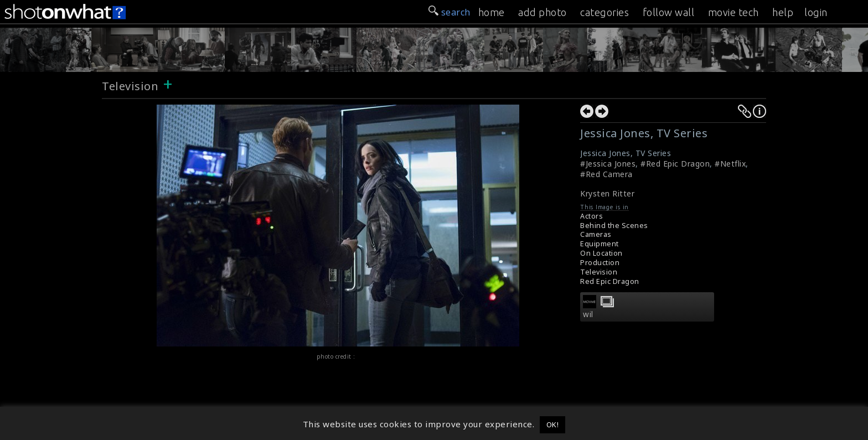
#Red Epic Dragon (675, 164)
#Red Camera (606, 174)
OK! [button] (553, 425)
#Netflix (730, 164)
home (492, 12)
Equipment (600, 244)
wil (588, 314)
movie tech (733, 12)
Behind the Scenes (614, 226)
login (816, 12)
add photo (542, 12)
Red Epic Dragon (610, 281)
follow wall (669, 12)
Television (130, 86)
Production (600, 263)
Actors (591, 216)
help (783, 12)
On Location (601, 253)
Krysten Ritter (607, 193)
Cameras (596, 234)
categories (604, 12)
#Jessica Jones (608, 164)
